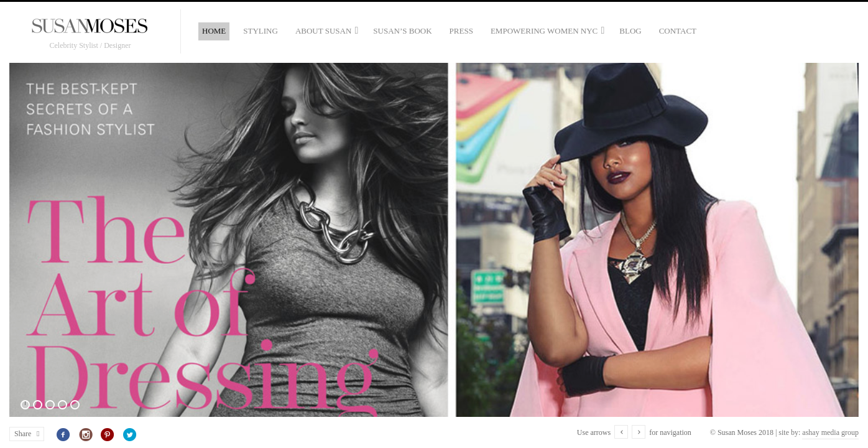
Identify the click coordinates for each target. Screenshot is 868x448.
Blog (630, 31)
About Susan (323, 31)
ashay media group (830, 432)
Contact (678, 31)
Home (214, 31)
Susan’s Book (402, 31)
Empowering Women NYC (544, 31)
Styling (261, 31)
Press (461, 31)
